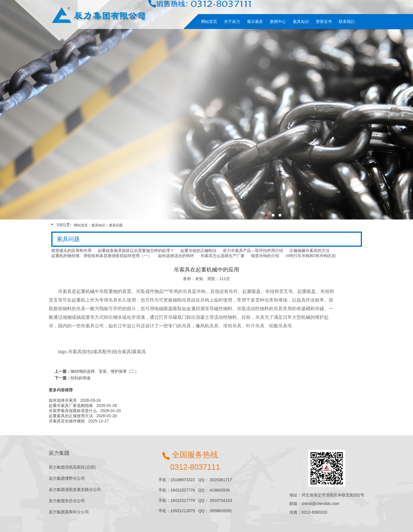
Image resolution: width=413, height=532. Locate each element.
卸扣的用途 (81, 378)
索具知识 (301, 22)
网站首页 (209, 22)
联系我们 (347, 22)
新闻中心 (278, 22)
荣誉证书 (324, 22)
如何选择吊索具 (63, 400)
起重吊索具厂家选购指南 (71, 405)
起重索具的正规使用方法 (71, 416)
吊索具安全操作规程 (67, 421)
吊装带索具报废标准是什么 (73, 411)
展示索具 (255, 22)
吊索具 (75, 352)
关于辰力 (232, 22)
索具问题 (116, 225)
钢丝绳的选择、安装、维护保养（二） (105, 371)
